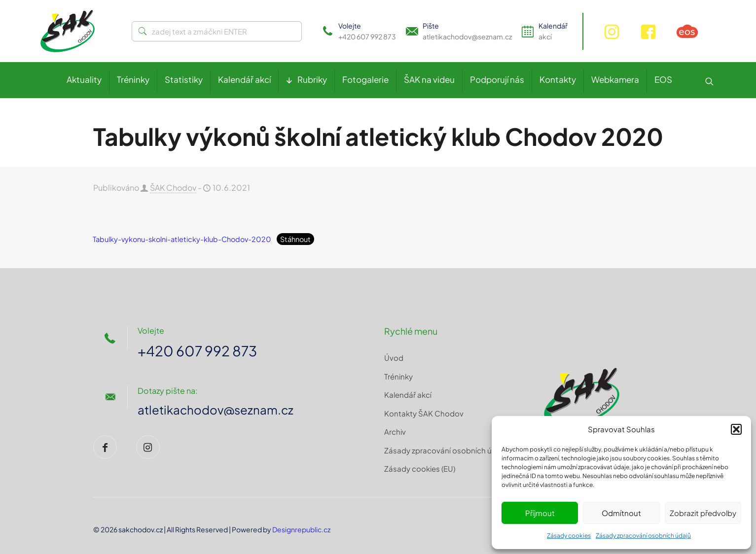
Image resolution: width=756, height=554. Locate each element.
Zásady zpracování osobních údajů (643, 536)
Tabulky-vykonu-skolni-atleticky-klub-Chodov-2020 (182, 239)
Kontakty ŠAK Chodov (424, 413)
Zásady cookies (569, 536)
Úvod (394, 358)
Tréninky (398, 376)
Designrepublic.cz (301, 529)
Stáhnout (295, 239)
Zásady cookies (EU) (420, 468)
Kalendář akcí (408, 395)
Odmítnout (621, 513)
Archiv (395, 432)
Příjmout (540, 513)
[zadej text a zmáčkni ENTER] (217, 31)
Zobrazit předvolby (703, 513)
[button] (736, 429)
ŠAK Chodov (173, 188)
